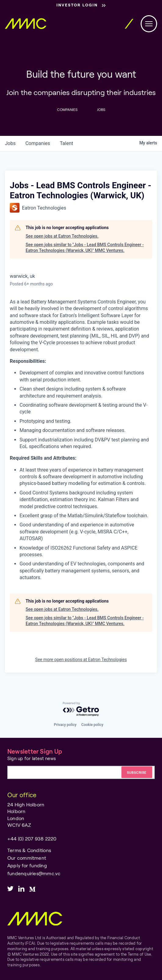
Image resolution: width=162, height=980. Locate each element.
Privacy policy (65, 725)
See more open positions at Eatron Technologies (81, 660)
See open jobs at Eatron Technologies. (62, 236)
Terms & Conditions (29, 850)
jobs (10, 143)
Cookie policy (92, 725)
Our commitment (27, 858)
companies (38, 143)
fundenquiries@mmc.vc (34, 873)
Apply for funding (27, 865)
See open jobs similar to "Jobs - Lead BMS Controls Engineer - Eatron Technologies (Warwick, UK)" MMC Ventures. (85, 248)
